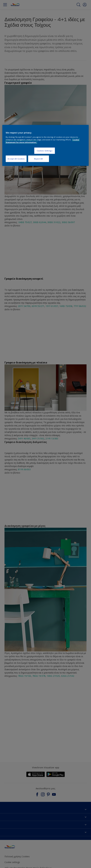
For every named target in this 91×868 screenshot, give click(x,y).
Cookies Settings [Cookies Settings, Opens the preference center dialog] (45, 151)
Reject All (39, 159)
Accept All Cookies (16, 159)
